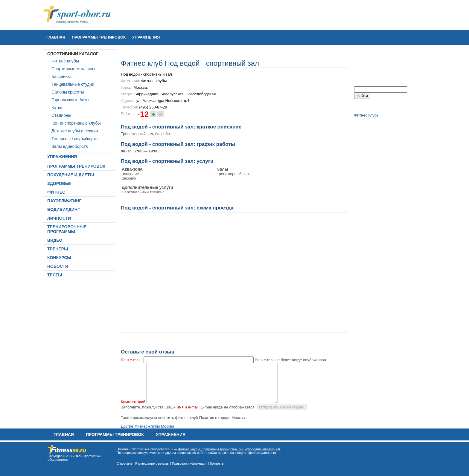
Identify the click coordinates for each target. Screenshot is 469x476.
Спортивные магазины (73, 69)
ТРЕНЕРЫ (58, 249)
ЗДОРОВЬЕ (59, 183)
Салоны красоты (68, 92)
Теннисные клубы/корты (75, 139)
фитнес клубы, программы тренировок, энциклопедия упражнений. (230, 449)
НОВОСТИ (58, 266)
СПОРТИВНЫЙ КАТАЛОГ (73, 54)
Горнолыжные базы (70, 100)
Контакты (217, 463)
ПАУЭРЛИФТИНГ (64, 201)
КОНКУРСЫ (59, 258)
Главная (56, 37)
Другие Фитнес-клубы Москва (147, 426)
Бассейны (61, 76)
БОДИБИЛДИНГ (64, 209)
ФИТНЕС (56, 192)
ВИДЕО (55, 240)
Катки (57, 108)
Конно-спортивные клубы (76, 123)
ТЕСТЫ (55, 275)
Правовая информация (190, 463)
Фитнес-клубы (65, 61)
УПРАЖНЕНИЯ (146, 37)
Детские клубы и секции (75, 131)
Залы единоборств (70, 146)
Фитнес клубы (367, 115)
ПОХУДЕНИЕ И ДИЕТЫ (71, 175)
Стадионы (61, 115)
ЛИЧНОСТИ (59, 218)
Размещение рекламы (152, 463)
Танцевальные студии (73, 84)
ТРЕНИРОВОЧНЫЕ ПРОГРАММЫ (67, 229)
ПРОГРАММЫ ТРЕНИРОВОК (99, 37)
